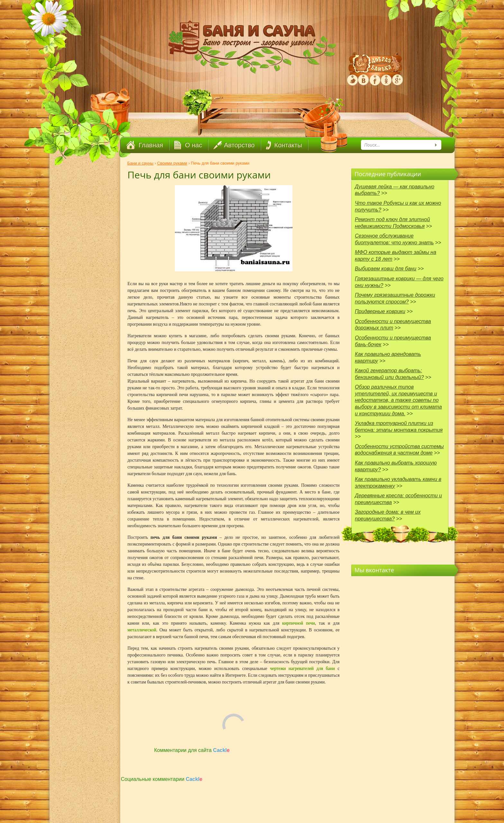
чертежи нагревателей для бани (302, 669)
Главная (151, 145)
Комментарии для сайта (192, 750)
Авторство (239, 145)
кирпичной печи (299, 623)
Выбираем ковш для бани (386, 269)
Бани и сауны (140, 163)
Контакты (288, 145)
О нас (193, 145)
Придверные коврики (380, 311)
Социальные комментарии (162, 779)
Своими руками (172, 163)
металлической (142, 630)
